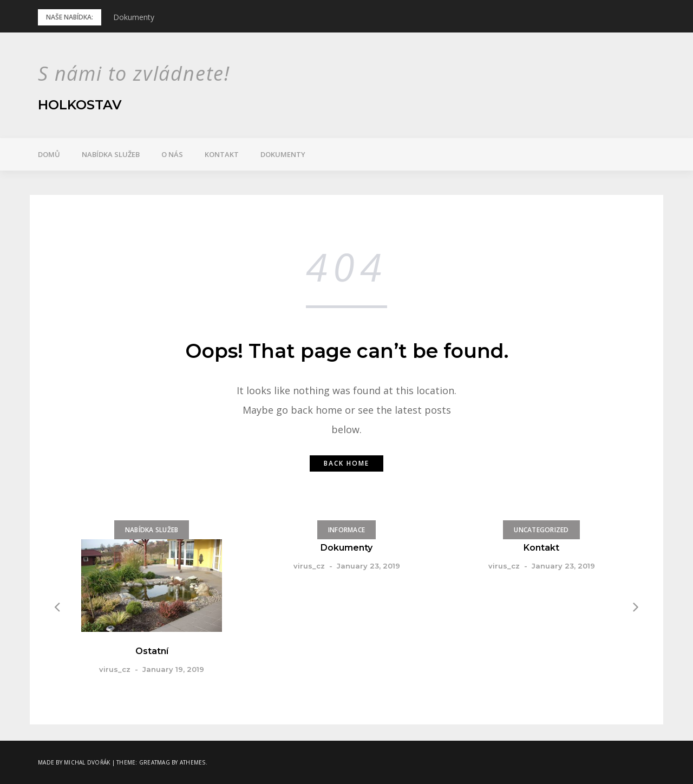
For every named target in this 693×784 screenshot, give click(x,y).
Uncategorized (541, 530)
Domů (49, 154)
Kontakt (222, 154)
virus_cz (115, 669)
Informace (346, 530)
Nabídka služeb (111, 154)
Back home (346, 463)
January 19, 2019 (173, 669)
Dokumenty (134, 17)
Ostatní (152, 651)
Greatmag (155, 762)
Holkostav (80, 105)
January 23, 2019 (368, 566)
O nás (172, 154)
